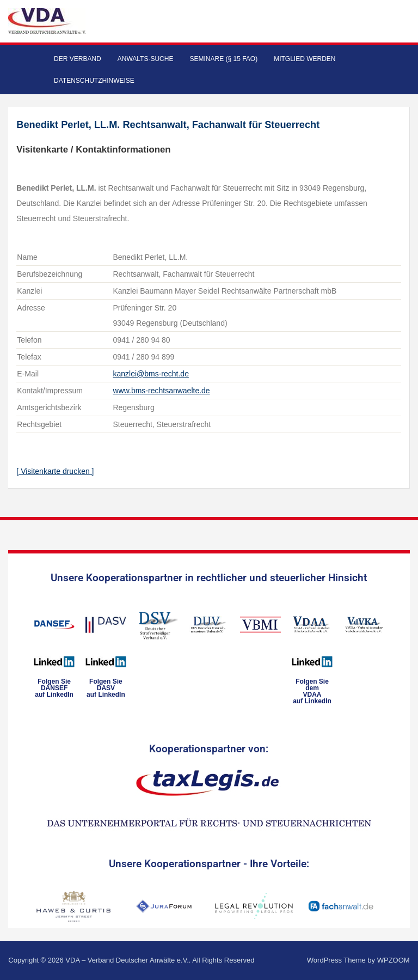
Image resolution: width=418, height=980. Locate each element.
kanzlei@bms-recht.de (151, 374)
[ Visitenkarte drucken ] (55, 471)
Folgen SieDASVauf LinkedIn (106, 688)
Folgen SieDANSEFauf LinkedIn (54, 688)
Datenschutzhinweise (94, 81)
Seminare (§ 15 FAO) (223, 59)
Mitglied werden (305, 59)
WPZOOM (394, 960)
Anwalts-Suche (146, 59)
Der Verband (78, 59)
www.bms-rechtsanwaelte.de (161, 391)
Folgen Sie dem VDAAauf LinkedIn (312, 691)
